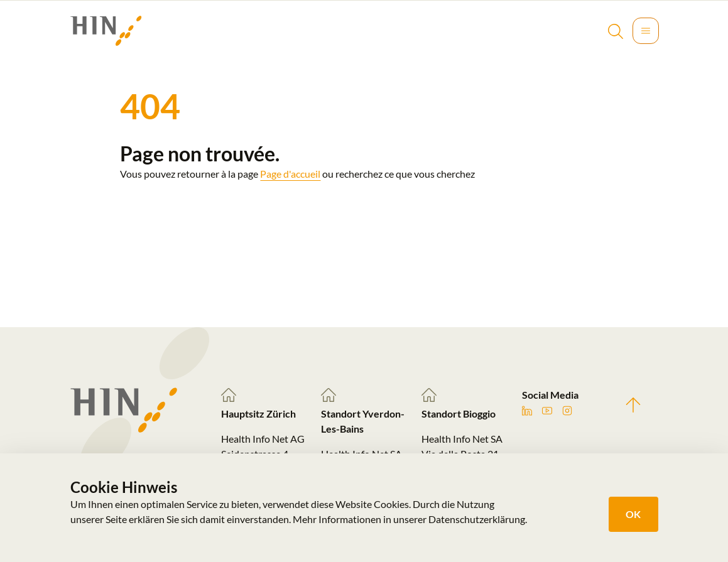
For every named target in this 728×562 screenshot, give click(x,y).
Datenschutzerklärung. (478, 519)
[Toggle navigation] (646, 31)
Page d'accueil (290, 174)
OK (633, 514)
